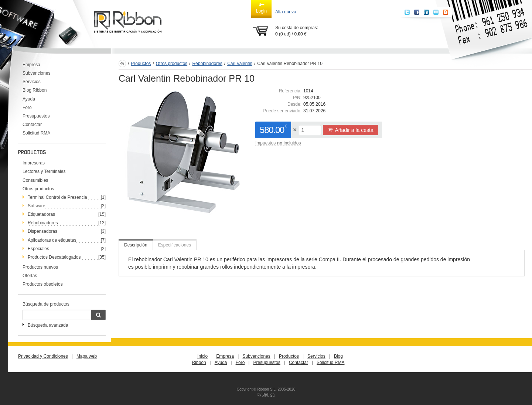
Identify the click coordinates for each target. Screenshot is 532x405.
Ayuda (29, 99)
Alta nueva (286, 12)
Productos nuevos (40, 267)
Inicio (202, 356)
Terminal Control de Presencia (57, 197)
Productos (141, 64)
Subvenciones (36, 73)
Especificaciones (175, 245)
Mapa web (87, 356)
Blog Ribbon (35, 90)
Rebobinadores (43, 223)
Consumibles (35, 180)
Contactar (32, 125)
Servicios (32, 82)
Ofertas (30, 276)
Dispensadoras (42, 231)
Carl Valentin (240, 64)
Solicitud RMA (36, 133)
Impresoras (34, 163)
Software (36, 206)
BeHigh (268, 394)
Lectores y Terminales (44, 171)
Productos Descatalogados (54, 257)
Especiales (38, 249)
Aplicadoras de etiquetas (52, 240)
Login (261, 8)
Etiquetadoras (41, 214)
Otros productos (38, 189)
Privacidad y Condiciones (43, 356)
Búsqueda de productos (46, 304)
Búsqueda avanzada (48, 325)
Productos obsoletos (43, 284)
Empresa (31, 65)
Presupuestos (36, 116)
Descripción (136, 245)
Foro (27, 108)
